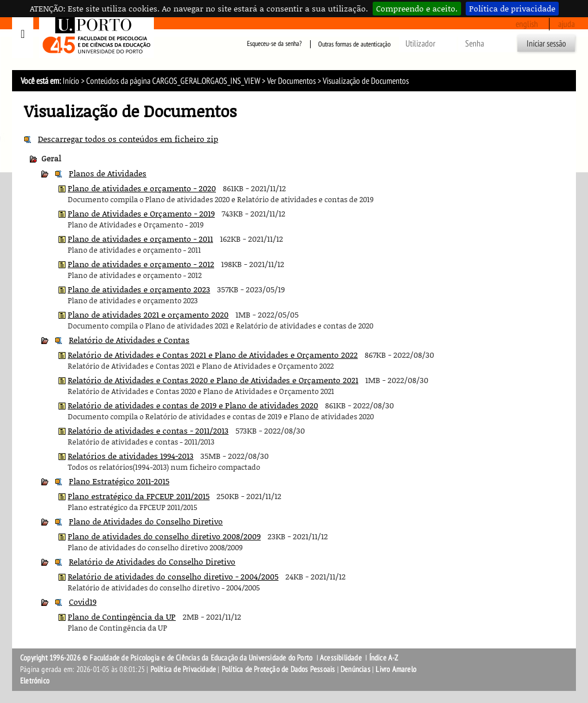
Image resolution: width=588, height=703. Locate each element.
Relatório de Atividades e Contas (129, 340)
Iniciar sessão (546, 44)
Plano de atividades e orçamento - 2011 (140, 239)
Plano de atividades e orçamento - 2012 (141, 264)
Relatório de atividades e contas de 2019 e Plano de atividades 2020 (193, 405)
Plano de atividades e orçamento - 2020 (142, 188)
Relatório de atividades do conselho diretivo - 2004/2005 (173, 576)
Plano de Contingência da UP (122, 617)
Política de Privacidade (183, 669)
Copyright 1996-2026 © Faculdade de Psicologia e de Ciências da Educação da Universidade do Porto (167, 658)
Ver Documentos (291, 81)
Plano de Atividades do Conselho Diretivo (146, 521)
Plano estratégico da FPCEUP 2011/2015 (139, 496)
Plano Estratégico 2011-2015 (119, 481)
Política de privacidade (512, 8)
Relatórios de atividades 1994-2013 (131, 456)
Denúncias (355, 669)
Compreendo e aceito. (417, 8)
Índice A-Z (384, 658)
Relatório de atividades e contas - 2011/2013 (148, 430)
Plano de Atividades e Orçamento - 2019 (141, 213)
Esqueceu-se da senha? (274, 44)
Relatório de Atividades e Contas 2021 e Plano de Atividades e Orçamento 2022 (213, 355)
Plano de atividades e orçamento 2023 (139, 289)
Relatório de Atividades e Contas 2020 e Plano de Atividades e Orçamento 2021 (213, 380)
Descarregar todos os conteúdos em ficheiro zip (128, 139)
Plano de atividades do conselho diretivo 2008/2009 (164, 536)
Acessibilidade (341, 658)
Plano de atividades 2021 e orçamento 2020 (148, 314)
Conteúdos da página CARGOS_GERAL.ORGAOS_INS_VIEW (173, 81)
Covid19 (83, 602)
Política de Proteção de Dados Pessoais (278, 669)
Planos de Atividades (108, 173)
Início (71, 81)
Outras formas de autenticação (354, 44)
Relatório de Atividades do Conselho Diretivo (152, 561)
